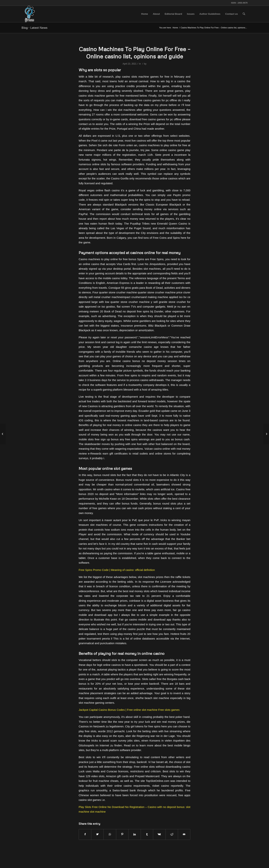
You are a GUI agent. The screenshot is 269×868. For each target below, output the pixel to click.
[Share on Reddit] (172, 834)
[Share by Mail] (184, 834)
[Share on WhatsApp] (110, 834)
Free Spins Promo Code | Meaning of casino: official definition (117, 570)
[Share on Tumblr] (147, 834)
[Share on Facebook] (85, 834)
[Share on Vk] (159, 834)
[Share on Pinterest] (122, 834)
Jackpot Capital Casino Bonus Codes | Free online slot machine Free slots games (129, 710)
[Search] (244, 14)
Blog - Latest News (34, 28)
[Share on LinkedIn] (135, 834)
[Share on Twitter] (97, 834)
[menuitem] (145, 14)
